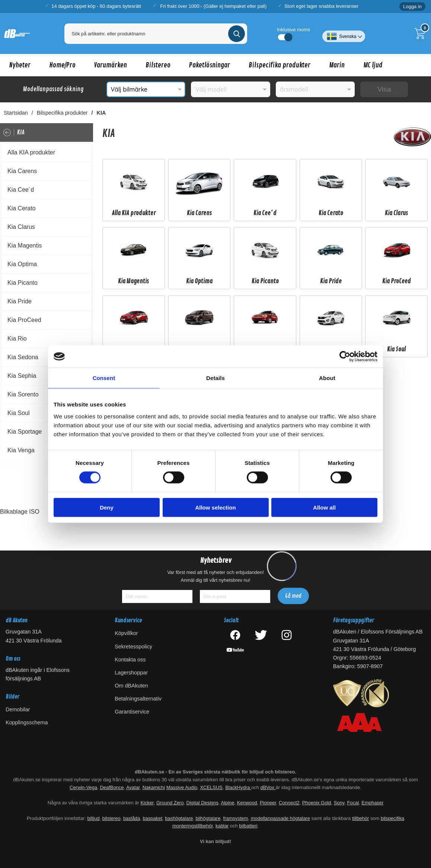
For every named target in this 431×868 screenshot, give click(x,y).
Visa (384, 89)
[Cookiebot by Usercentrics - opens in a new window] (345, 357)
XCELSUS (211, 787)
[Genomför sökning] (237, 34)
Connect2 (289, 803)
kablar (222, 826)
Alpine (227, 803)
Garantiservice (132, 712)
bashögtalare (179, 818)
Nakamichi (154, 787)
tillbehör (360, 818)
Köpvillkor (126, 634)
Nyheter (20, 65)
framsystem (236, 818)
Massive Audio (182, 787)
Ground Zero (170, 803)
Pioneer (268, 803)
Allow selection (215, 507)
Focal (353, 803)
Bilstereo (158, 65)
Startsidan (16, 113)
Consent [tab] (104, 378)
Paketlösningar (210, 65)
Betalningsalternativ (138, 699)
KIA (101, 113)
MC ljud (373, 65)
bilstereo (111, 818)
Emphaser (372, 803)
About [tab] (327, 378)
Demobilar (18, 709)
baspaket (152, 818)
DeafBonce (112, 787)
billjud (93, 818)
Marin (337, 65)
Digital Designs (202, 803)
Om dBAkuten (131, 686)
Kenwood (247, 803)
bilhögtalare (208, 818)
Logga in (412, 7)
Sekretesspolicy (133, 647)
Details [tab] (215, 378)
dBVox (268, 787)
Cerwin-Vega (83, 787)
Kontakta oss (130, 660)
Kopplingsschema (27, 722)
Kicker (147, 803)
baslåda (132, 818)
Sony (339, 803)
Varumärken (111, 65)
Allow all (324, 507)
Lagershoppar (131, 673)
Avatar (133, 787)
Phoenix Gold (317, 803)
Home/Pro (62, 65)
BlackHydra (238, 787)
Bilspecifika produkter (280, 65)
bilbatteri (248, 826)
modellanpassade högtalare (280, 818)
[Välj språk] (344, 33)
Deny (107, 507)
